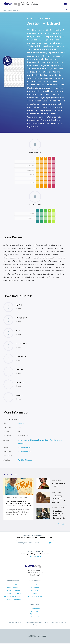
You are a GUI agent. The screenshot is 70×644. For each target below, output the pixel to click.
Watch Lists (35, 592)
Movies (8, 586)
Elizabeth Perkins (37, 441)
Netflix (8, 589)
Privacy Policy (35, 615)
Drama (21, 424)
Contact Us (35, 618)
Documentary (9, 597)
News (35, 594)
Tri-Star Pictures (25, 461)
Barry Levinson (24, 448)
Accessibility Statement (34, 624)
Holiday (8, 600)
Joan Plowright (51, 441)
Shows (18, 586)
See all (62, 525)
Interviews (35, 589)
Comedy (18, 594)
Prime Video (18, 589)
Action (18, 592)
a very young (24, 441)
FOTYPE (64, 624)
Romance (18, 600)
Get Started (35, 558)
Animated (8, 594)
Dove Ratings (35, 609)
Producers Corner (35, 586)
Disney (8, 592)
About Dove (35, 612)
